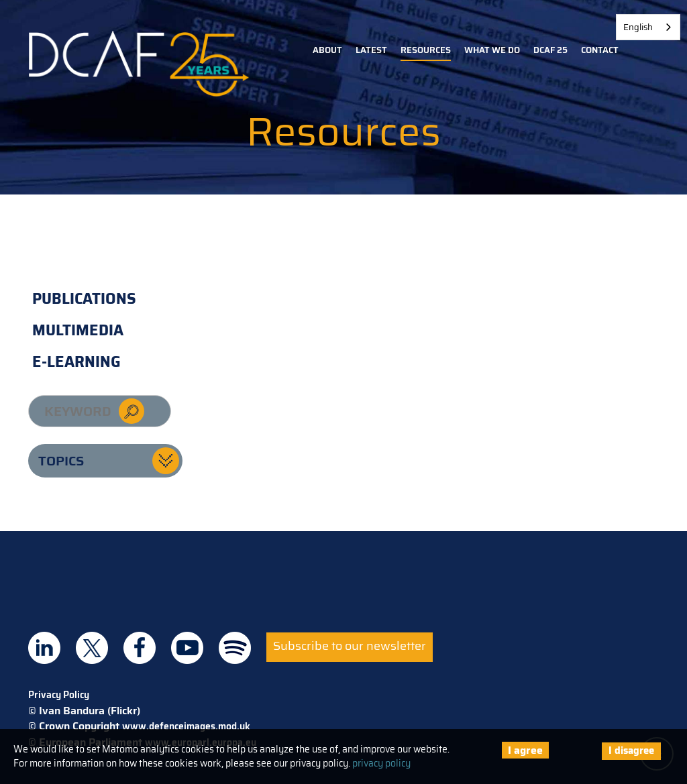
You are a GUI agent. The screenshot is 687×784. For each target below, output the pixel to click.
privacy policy (381, 763)
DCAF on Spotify (235, 648)
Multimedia (78, 330)
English (638, 27)
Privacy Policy (59, 695)
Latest (371, 50)
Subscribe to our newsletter (350, 646)
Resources (426, 50)
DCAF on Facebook (140, 648)
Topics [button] (61, 461)
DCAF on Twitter (92, 648)
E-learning (76, 362)
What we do (492, 50)
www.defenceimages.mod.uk (186, 726)
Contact (600, 50)
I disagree (631, 750)
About (327, 50)
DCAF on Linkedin (44, 648)
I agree (525, 750)
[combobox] (648, 27)
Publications (84, 299)
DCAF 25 (550, 50)
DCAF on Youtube (187, 648)
